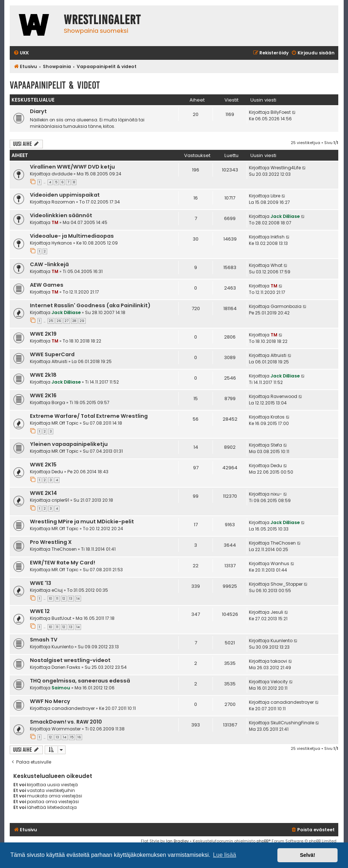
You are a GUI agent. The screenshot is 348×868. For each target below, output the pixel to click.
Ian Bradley (177, 841)
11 (57, 599)
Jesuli (277, 612)
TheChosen (64, 549)
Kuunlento (63, 647)
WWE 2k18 (43, 375)
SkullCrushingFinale (292, 723)
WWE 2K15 (43, 465)
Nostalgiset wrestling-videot (70, 660)
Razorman (63, 202)
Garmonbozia (286, 306)
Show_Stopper (287, 584)
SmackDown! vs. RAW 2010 (66, 722)
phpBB (262, 841)
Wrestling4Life (286, 168)
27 (67, 321)
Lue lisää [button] (224, 855)
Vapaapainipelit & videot (55, 85)
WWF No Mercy (50, 701)
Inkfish (278, 237)
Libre (275, 196)
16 (79, 737)
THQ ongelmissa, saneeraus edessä (80, 681)
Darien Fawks (66, 667)
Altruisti (59, 361)
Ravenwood (284, 396)
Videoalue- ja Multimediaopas (72, 236)
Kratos (278, 417)
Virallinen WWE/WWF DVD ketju (72, 167)
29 (82, 321)
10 (51, 599)
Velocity (279, 682)
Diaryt (38, 111)
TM (55, 222)
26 (59, 321)
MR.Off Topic (65, 423)
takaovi (279, 661)
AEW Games (47, 285)
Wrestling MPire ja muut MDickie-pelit (82, 522)
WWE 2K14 (43, 493)
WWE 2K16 (43, 395)
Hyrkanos (62, 243)
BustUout (61, 618)
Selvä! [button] (307, 855)
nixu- (276, 494)
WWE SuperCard (52, 354)
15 (72, 737)
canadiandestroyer (73, 708)
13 (71, 599)
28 (74, 321)
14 (78, 599)
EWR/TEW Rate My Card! (63, 563)
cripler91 (60, 500)
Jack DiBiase (285, 216)
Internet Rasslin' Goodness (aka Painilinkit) (90, 305)
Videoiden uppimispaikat (65, 195)
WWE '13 (41, 583)
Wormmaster (66, 729)
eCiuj (57, 590)
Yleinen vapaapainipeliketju (69, 444)
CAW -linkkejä (49, 264)
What (276, 265)
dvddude (62, 174)
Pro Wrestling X (51, 542)
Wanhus (280, 563)
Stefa (276, 445)
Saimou (61, 688)
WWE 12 (40, 611)
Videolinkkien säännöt (61, 215)
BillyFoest (281, 112)
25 (51, 321)
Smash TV (44, 640)
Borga (58, 402)
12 (64, 599)
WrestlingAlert (102, 20)
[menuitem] (21, 53)
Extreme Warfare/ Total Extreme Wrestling (89, 416)
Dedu (57, 472)
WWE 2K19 (43, 334)
